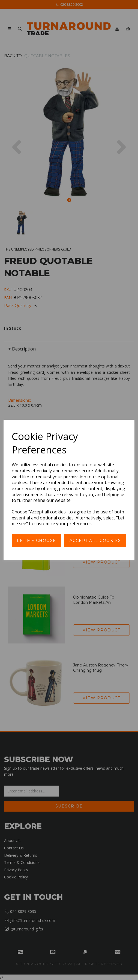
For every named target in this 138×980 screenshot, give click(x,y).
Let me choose (37, 541)
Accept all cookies (95, 541)
